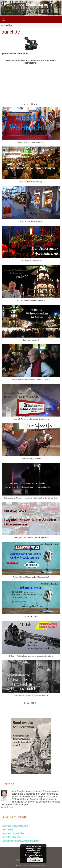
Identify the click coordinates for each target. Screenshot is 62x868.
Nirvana (30, 866)
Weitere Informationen (35, 856)
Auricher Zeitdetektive (13, 833)
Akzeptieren (35, 860)
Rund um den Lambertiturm (25, 5)
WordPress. (42, 866)
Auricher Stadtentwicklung (15, 826)
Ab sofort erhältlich (12, 837)
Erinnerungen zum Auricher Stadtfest (21, 841)
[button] (34, 104)
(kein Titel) (8, 830)
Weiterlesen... (8, 807)
